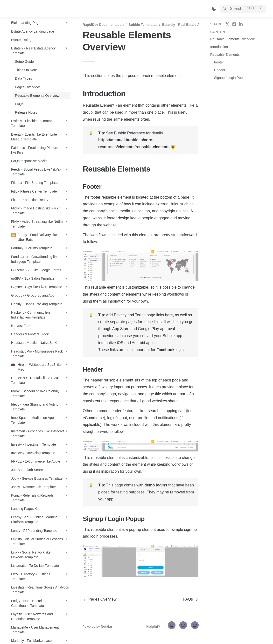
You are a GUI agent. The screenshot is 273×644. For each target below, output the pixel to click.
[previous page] (100, 599)
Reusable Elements (225, 55)
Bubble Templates (143, 25)
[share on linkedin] (241, 24)
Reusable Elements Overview (232, 39)
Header (220, 70)
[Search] (243, 9)
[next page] (191, 599)
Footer (219, 62)
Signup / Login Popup (230, 78)
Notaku (106, 627)
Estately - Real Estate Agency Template (194, 25)
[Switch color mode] (214, 9)
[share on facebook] (234, 24)
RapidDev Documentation (103, 25)
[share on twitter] (227, 24)
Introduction (219, 47)
